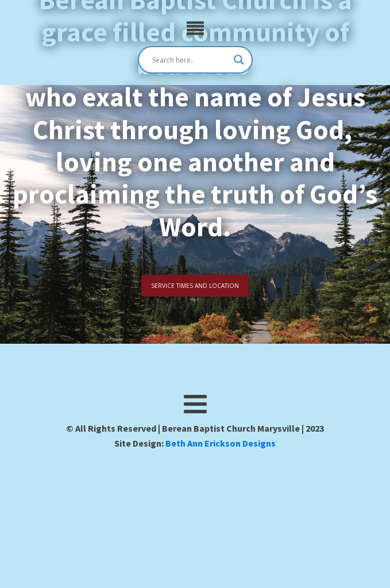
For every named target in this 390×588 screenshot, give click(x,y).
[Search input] (190, 60)
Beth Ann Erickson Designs (221, 443)
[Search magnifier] (239, 60)
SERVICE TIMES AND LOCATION (195, 286)
